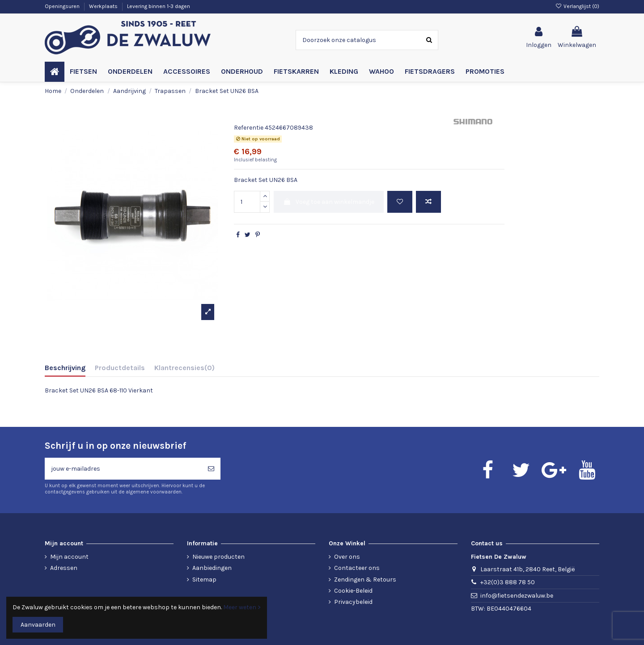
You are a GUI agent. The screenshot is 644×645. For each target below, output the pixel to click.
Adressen (64, 568)
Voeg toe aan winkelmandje (329, 202)
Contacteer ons (357, 568)
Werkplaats (104, 6)
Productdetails (120, 368)
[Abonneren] (211, 469)
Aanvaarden (38, 625)
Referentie (249, 128)
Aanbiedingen (212, 568)
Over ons (347, 557)
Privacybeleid (353, 602)
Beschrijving (65, 368)
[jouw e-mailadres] (123, 469)
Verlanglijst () (577, 6)
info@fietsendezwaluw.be (517, 596)
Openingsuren (63, 6)
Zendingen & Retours (365, 580)
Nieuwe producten (218, 557)
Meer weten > (242, 607)
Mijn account (69, 557)
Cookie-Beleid (353, 591)
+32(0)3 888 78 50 (508, 582)
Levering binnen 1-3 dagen (159, 6)
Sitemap (204, 580)
